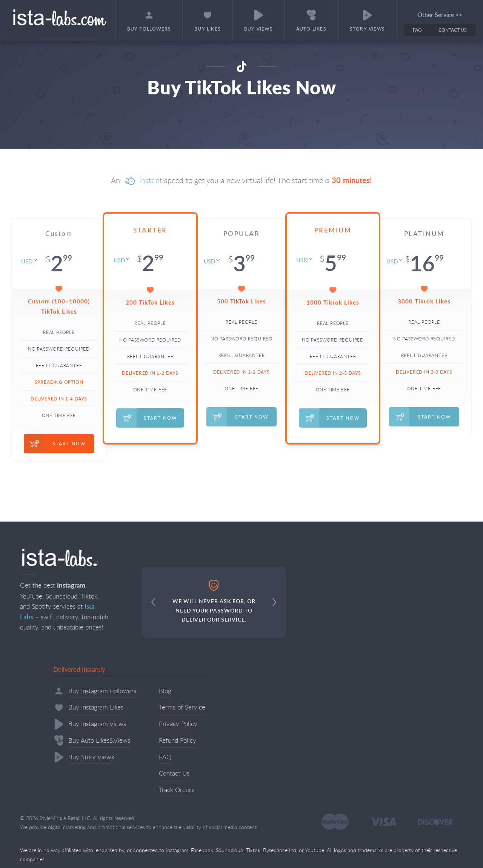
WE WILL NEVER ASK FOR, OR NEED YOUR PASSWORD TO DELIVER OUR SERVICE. (214, 601)
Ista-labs (59, 18)
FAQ (417, 30)
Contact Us (453, 30)
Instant (151, 180)
